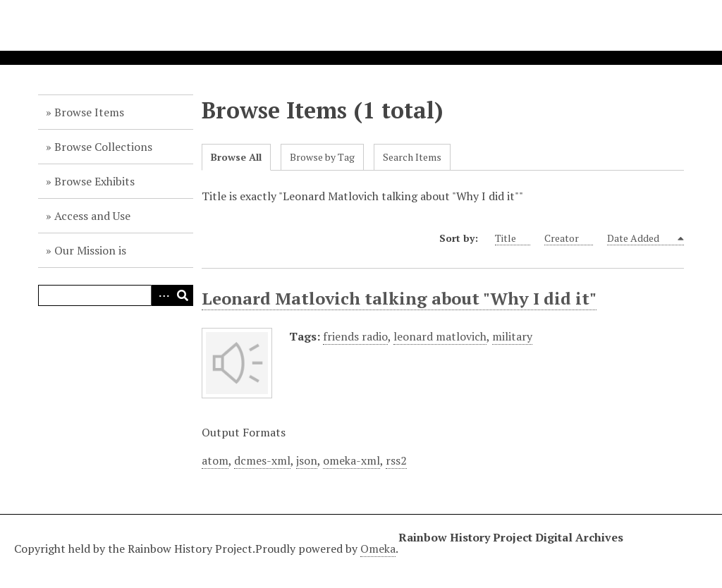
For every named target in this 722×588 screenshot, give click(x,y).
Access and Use (92, 216)
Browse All (236, 157)
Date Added (641, 238)
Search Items (412, 157)
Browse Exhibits (94, 181)
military (512, 336)
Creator (569, 238)
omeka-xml (351, 460)
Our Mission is (90, 250)
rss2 (396, 460)
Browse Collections (103, 147)
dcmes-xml (262, 460)
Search (183, 295)
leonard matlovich (440, 336)
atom (215, 460)
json (307, 460)
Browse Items (89, 112)
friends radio (355, 336)
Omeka (378, 549)
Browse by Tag (322, 157)
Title (513, 238)
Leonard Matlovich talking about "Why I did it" (399, 298)
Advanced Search (161, 295)
